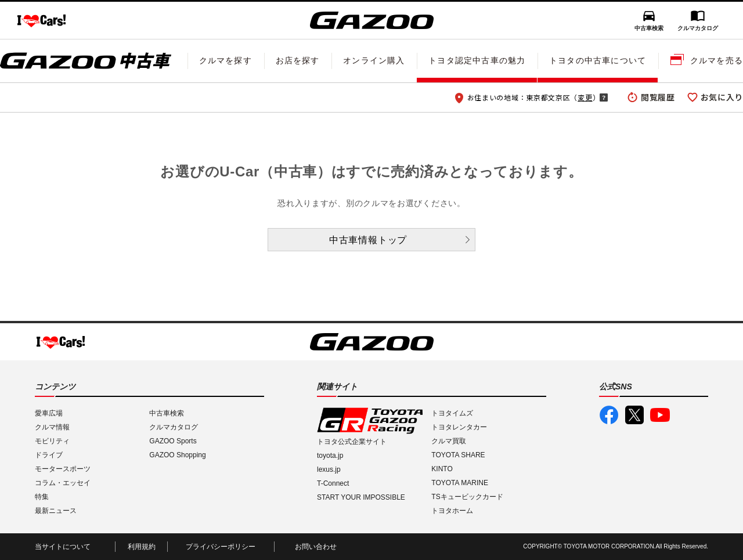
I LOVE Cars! (42, 21)
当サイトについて (63, 547)
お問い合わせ (316, 547)
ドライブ (49, 455)
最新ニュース (56, 511)
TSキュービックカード (467, 497)
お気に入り (722, 97)
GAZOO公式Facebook (609, 415)
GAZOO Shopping (177, 455)
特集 (42, 497)
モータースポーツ (63, 469)
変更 (585, 97)
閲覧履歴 (658, 97)
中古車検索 (649, 28)
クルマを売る (717, 60)
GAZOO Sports (173, 441)
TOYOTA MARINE (460, 483)
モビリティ (52, 441)
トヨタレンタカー (459, 427)
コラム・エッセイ (63, 483)
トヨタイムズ (452, 413)
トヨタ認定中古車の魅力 (477, 60)
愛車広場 (49, 413)
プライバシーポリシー (221, 547)
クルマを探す (226, 60)
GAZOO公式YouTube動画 (660, 415)
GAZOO (372, 20)
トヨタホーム (452, 511)
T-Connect (333, 483)
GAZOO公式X (634, 415)
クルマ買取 (449, 441)
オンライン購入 (374, 60)
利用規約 (142, 547)
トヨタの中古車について (598, 60)
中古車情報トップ (368, 240)
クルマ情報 (52, 427)
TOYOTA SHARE (458, 455)
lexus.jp (329, 469)
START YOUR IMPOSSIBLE (361, 497)
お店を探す (298, 60)
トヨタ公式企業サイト (352, 442)
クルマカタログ (698, 28)
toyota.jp (330, 456)
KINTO (442, 469)
